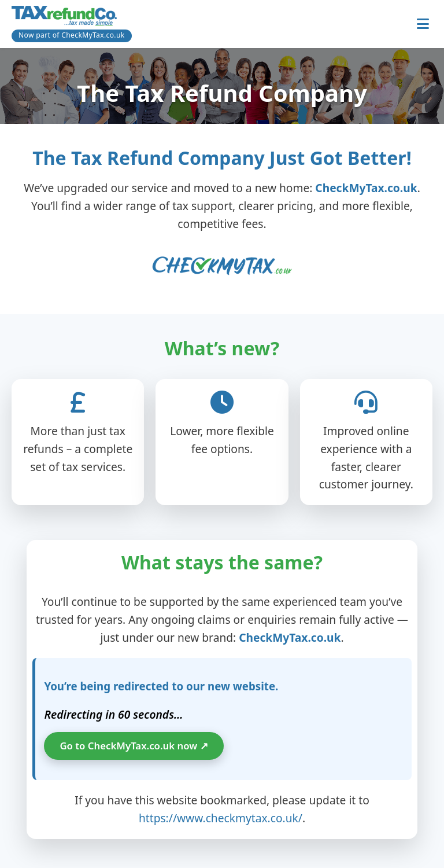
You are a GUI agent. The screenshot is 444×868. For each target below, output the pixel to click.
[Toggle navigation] (423, 24)
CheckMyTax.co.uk (366, 188)
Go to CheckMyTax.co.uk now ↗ (134, 746)
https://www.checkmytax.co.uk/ (221, 818)
